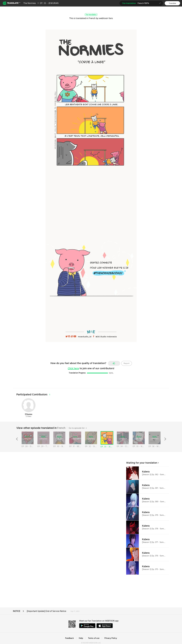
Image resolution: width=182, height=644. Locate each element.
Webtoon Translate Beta (12, 3)
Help (81, 638)
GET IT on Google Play (87, 626)
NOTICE (19, 612)
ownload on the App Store (105, 626)
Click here (73, 369)
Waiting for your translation (142, 463)
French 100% (143, 4)
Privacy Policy (111, 638)
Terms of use (94, 638)
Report (127, 363)
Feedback (69, 638)
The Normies (30, 3)
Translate (172, 3)
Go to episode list (78, 428)
